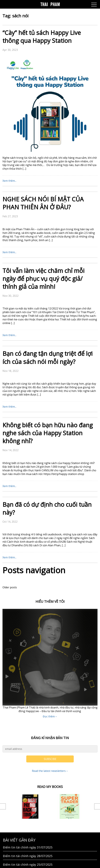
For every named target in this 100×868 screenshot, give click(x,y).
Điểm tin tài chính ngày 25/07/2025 (28, 769)
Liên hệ (8, 805)
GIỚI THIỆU (11, 814)
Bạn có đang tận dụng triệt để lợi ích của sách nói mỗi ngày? (48, 262)
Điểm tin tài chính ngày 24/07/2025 (28, 778)
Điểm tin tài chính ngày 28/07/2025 (28, 761)
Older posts (10, 492)
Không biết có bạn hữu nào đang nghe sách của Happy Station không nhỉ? (48, 338)
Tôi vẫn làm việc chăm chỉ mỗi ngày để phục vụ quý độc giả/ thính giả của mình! (43, 183)
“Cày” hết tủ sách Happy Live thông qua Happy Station (42, 37)
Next (97, 711)
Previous (3, 711)
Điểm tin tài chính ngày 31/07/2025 (28, 752)
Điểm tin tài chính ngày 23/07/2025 (28, 787)
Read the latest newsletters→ (50, 676)
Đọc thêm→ (50, 621)
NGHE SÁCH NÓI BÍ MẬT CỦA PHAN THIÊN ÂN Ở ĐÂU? (43, 108)
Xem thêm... (9, 86)
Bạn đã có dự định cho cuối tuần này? (47, 413)
